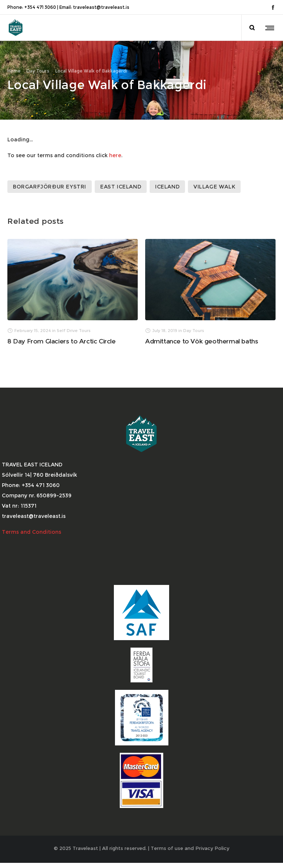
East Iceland (121, 182)
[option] (73, 287)
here (115, 151)
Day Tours (38, 69)
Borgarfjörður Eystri (50, 182)
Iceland (167, 182)
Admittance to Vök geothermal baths (202, 337)
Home (14, 69)
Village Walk (214, 182)
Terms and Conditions (32, 527)
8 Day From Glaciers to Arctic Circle (62, 337)
